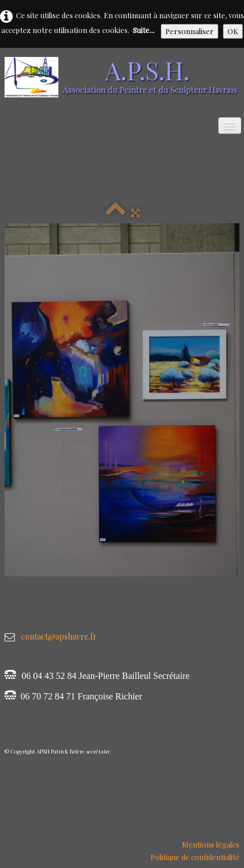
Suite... (144, 30)
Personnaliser (190, 31)
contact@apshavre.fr (59, 636)
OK (233, 31)
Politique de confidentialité (195, 857)
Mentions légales (211, 844)
